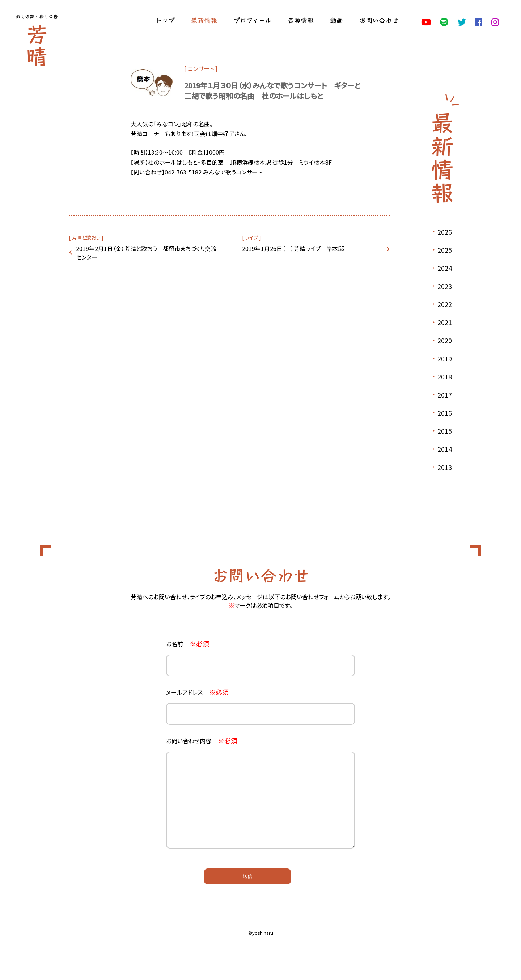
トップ (165, 20)
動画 (336, 20)
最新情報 (204, 20)
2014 (445, 449)
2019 (445, 358)
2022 (445, 304)
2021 (445, 322)
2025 (445, 250)
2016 (445, 413)
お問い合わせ (379, 20)
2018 (445, 377)
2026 (445, 232)
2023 (445, 286)
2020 (445, 340)
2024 (445, 268)
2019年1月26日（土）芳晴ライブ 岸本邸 (293, 248)
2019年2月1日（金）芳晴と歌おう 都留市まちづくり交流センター (146, 253)
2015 (445, 431)
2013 (445, 467)
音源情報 (301, 20)
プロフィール (252, 20)
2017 (445, 395)
